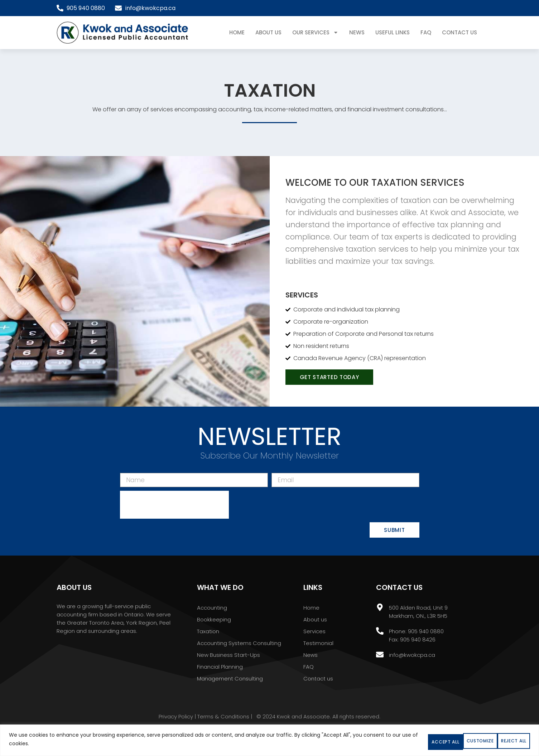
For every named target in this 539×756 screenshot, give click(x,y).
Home (237, 33)
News (357, 33)
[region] (269, 741)
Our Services (315, 33)
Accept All (499, 740)
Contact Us (459, 33)
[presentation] (174, 507)
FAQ (426, 33)
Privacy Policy (176, 718)
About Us (268, 33)
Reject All (435, 740)
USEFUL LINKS (393, 33)
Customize (372, 740)
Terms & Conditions (223, 718)
